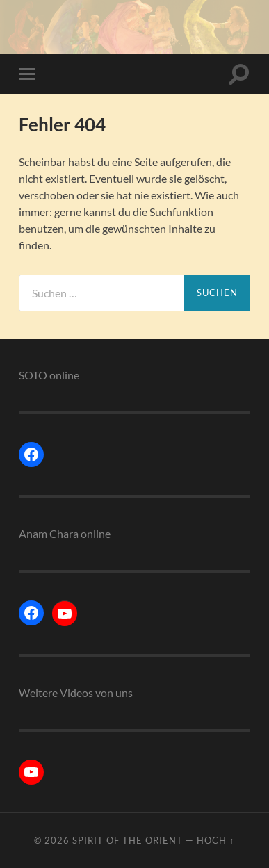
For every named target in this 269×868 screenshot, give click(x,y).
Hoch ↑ (215, 840)
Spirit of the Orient (128, 840)
